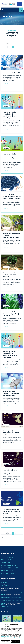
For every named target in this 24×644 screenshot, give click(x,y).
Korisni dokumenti (6, 563)
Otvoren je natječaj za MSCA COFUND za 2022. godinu (11, 433)
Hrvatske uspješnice (7, 557)
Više (5, 83)
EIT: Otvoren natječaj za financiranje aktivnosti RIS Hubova (11, 511)
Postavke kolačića (5, 642)
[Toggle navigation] (17, 10)
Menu (4, 10)
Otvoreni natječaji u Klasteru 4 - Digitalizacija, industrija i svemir (11, 314)
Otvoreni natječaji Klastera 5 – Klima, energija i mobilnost (12, 275)
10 (16, 47)
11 (19, 47)
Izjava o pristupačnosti (8, 573)
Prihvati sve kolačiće (15, 642)
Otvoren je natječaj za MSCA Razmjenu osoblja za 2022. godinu (12, 472)
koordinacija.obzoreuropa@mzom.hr (13, 598)
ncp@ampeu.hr (9, 606)
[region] (12, 633)
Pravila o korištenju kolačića (10, 568)
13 (2, 51)
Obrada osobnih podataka (9, 565)
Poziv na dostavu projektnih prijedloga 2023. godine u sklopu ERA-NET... (12, 196)
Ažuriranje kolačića (7, 571)
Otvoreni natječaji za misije (12, 73)
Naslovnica (5, 21)
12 (21, 47)
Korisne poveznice (6, 560)
